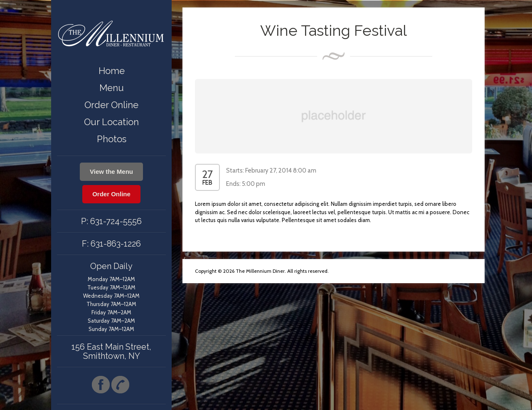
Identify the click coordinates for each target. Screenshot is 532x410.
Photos (112, 139)
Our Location (111, 122)
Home (112, 71)
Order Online (111, 105)
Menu (112, 88)
